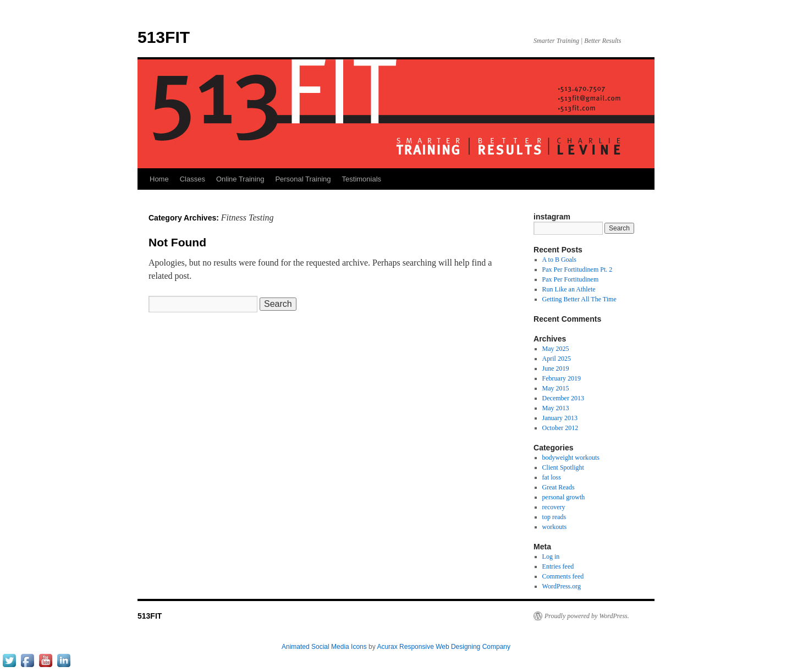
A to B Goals (559, 260)
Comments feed (563, 576)
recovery (554, 507)
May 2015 (556, 388)
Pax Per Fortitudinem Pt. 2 (577, 269)
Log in (551, 557)
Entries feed (558, 566)
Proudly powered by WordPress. (587, 616)
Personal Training (303, 179)
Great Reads (559, 487)
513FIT (164, 37)
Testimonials (362, 179)
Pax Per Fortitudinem (571, 279)
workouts (555, 527)
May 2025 (556, 349)
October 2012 (560, 428)
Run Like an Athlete (569, 289)
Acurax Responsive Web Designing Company (444, 647)
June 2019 (556, 368)
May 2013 (556, 408)
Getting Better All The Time (579, 299)
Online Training (240, 179)
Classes (193, 179)
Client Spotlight (563, 467)
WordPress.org (562, 586)
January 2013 (560, 418)
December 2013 (563, 398)
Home (159, 179)
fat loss (552, 477)
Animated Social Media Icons (324, 647)
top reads (554, 517)
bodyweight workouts (571, 458)
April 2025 (557, 359)
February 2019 (562, 378)
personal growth (564, 497)
